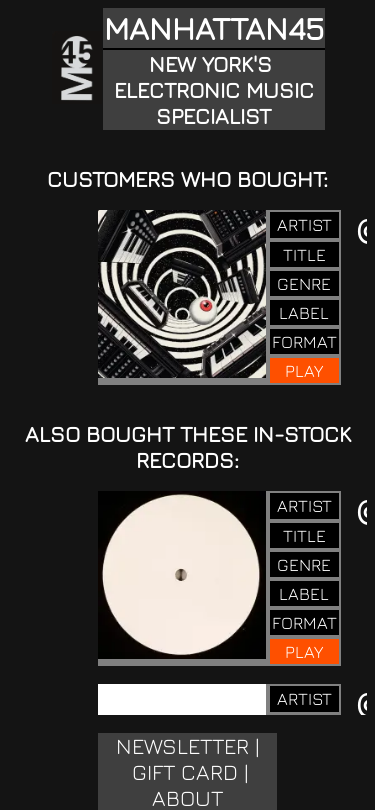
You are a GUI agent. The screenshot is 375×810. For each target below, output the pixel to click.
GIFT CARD (185, 772)
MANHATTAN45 (214, 28)
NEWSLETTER (182, 746)
